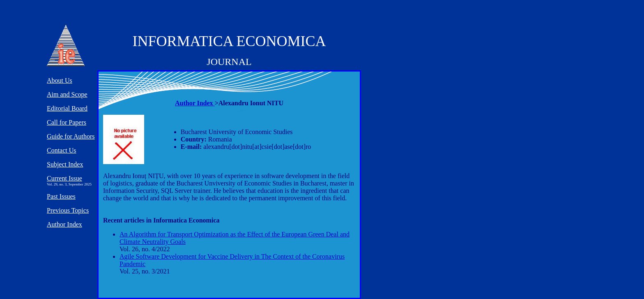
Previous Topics (68, 210)
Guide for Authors (71, 136)
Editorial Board (67, 108)
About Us (60, 80)
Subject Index (65, 164)
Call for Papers (67, 122)
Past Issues (61, 196)
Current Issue (64, 178)
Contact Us (62, 150)
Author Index (195, 103)
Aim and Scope (67, 94)
